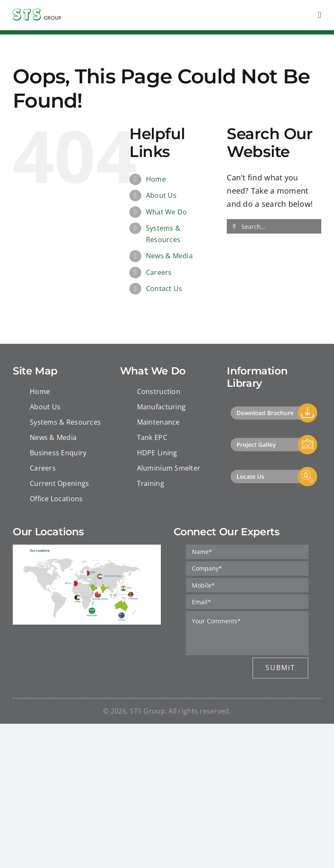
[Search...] (274, 226)
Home (156, 179)
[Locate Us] (274, 470)
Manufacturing (161, 407)
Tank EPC (152, 437)
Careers (159, 272)
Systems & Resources (65, 422)
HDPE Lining (157, 453)
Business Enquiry (58, 453)
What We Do (167, 212)
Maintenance (158, 422)
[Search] (234, 226)
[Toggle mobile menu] (320, 15)
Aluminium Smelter (169, 468)
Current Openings (59, 483)
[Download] (274, 406)
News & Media (169, 256)
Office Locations (56, 499)
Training (151, 483)
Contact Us (164, 288)
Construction (159, 391)
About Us (161, 195)
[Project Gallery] (274, 438)
